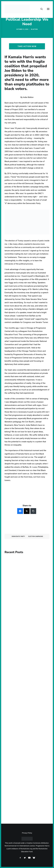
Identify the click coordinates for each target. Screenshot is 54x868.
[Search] (40, 9)
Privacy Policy (27, 833)
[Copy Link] (33, 511)
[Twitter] (27, 511)
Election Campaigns (36, 536)
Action (35, 29)
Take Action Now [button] (27, 46)
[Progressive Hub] (17, 9)
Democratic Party (18, 536)
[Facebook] (20, 511)
